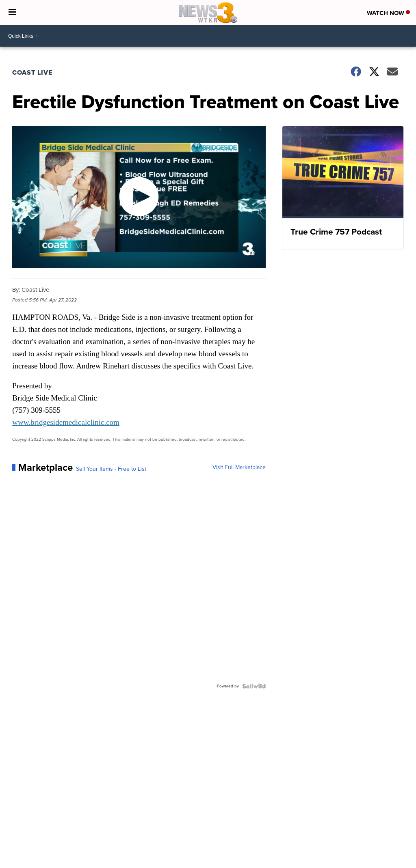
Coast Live (32, 72)
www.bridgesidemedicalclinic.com (66, 422)
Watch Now (388, 13)
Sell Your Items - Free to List (111, 469)
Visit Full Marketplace (239, 467)
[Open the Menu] (12, 13)
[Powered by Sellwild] (254, 686)
